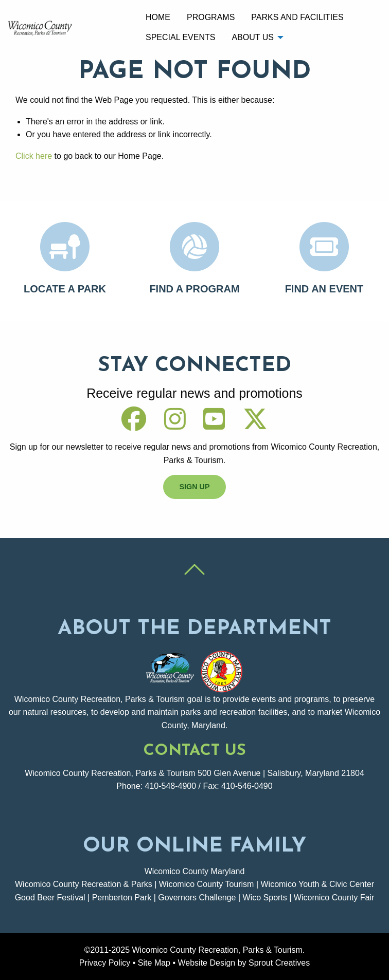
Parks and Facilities (297, 17)
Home (158, 17)
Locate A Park (65, 289)
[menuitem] (158, 17)
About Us (253, 37)
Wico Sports (265, 898)
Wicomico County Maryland (195, 871)
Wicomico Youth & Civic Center (317, 884)
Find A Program (194, 289)
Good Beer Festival (50, 898)
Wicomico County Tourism (207, 884)
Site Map (154, 963)
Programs (211, 17)
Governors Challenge (197, 898)
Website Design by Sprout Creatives (244, 963)
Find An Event (324, 289)
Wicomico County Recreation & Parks (84, 884)
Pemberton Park (122, 898)
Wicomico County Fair (334, 898)
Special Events (180, 37)
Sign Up (194, 487)
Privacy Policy (105, 963)
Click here (34, 156)
